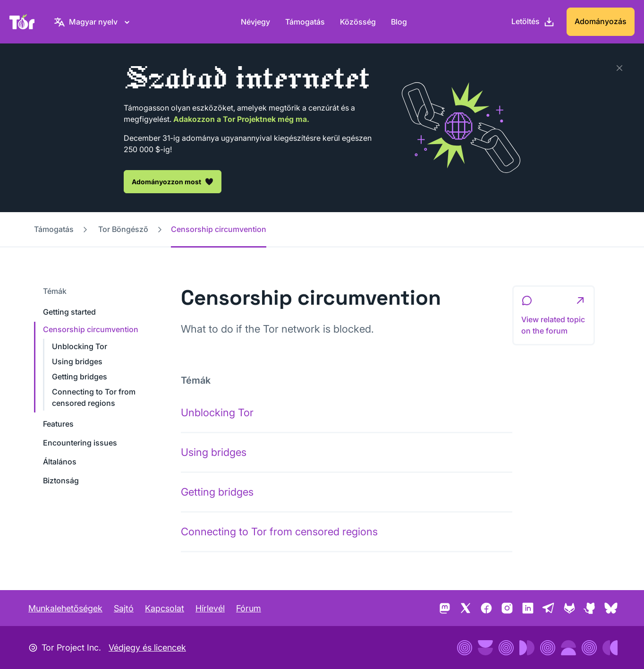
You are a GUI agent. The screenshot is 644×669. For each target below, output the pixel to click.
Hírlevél (210, 608)
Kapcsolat (165, 608)
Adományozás (601, 21)
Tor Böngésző (123, 229)
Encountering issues (80, 443)
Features (58, 424)
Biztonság (61, 480)
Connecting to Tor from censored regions (279, 532)
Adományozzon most (173, 181)
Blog (399, 22)
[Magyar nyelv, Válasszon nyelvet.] (93, 22)
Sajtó (124, 608)
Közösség (358, 22)
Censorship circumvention (91, 329)
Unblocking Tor (80, 346)
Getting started (69, 312)
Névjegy (255, 22)
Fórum (249, 608)
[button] (554, 316)
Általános (60, 462)
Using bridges (77, 361)
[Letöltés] (533, 22)
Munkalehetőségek (65, 608)
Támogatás (305, 22)
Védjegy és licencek (147, 648)
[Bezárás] (619, 68)
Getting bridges (80, 377)
